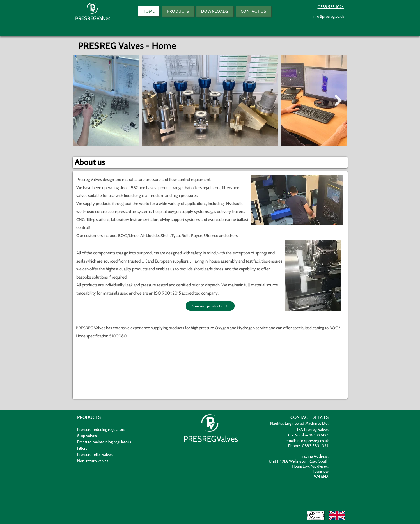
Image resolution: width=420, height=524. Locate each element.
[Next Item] (338, 101)
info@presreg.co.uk (313, 441)
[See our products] (210, 306)
